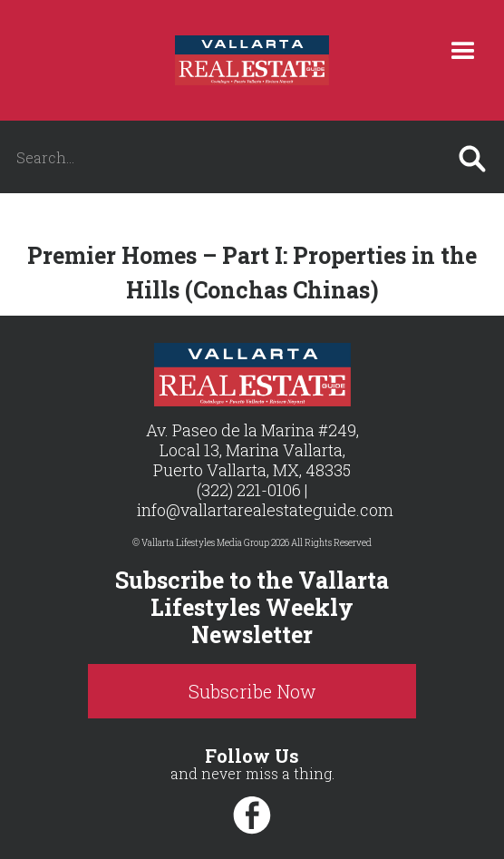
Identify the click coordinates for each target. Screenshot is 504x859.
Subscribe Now (252, 691)
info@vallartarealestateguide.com (265, 510)
